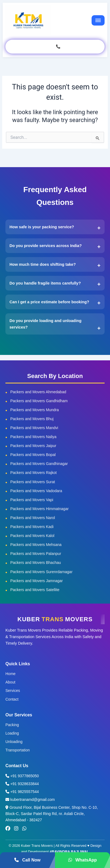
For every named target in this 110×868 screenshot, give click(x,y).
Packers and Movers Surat (33, 482)
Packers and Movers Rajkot (33, 473)
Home (10, 674)
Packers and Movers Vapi (32, 500)
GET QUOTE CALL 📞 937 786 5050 (55, 46)
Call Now (27, 860)
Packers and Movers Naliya (33, 437)
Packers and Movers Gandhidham (39, 401)
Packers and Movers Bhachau (36, 563)
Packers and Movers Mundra (35, 410)
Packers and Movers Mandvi (34, 428)
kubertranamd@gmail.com (30, 800)
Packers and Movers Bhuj (32, 419)
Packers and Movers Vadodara (36, 491)
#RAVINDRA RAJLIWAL (69, 852)
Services (13, 691)
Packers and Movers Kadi (32, 527)
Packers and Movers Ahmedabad (38, 392)
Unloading (14, 742)
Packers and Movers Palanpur (36, 554)
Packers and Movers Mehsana (36, 545)
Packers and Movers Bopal (33, 455)
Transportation (18, 750)
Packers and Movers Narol (33, 518)
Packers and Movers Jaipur (33, 446)
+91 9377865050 (22, 776)
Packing (12, 725)
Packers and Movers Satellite (35, 590)
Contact (12, 699)
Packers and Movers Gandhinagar (39, 464)
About (10, 682)
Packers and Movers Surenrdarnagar (41, 572)
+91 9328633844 (22, 784)
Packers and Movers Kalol (32, 536)
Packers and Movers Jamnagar (37, 581)
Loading (12, 733)
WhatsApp (83, 860)
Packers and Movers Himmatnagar (40, 509)
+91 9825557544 (22, 792)
